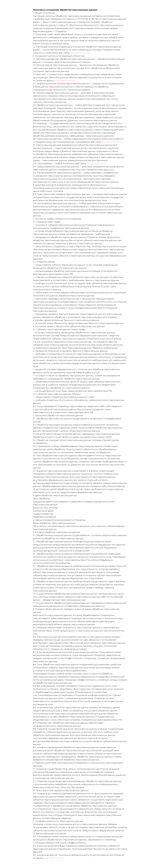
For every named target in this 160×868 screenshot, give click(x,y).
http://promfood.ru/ (80, 53)
